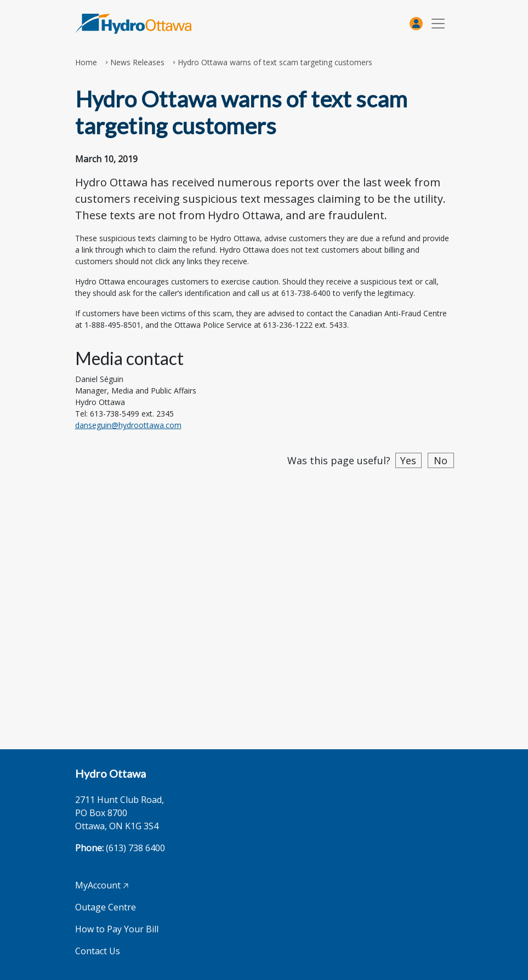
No (441, 460)
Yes (408, 460)
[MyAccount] (416, 24)
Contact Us (98, 951)
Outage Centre (106, 907)
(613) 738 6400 (135, 848)
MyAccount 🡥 (102, 885)
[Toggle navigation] (438, 24)
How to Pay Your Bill (117, 929)
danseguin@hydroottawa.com (128, 425)
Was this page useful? (339, 460)
